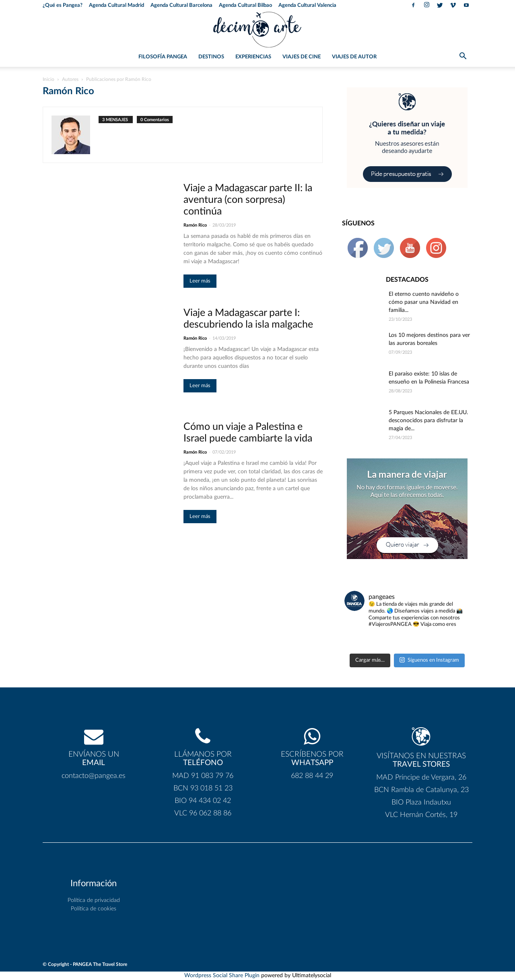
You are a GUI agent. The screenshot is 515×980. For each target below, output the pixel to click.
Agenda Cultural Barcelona (181, 5)
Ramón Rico (195, 225)
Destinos (211, 57)
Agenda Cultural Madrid (116, 5)
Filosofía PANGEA (163, 57)
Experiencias (253, 57)
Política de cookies (94, 909)
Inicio (48, 79)
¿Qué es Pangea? (63, 5)
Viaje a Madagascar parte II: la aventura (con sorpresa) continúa (248, 200)
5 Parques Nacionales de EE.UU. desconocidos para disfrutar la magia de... (428, 421)
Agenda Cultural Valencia (307, 5)
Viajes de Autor (354, 57)
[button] (463, 58)
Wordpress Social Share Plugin (223, 976)
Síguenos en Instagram (429, 660)
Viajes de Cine (302, 57)
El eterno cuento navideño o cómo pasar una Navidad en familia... (424, 302)
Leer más (200, 281)
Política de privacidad (94, 900)
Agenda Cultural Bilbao (245, 5)
